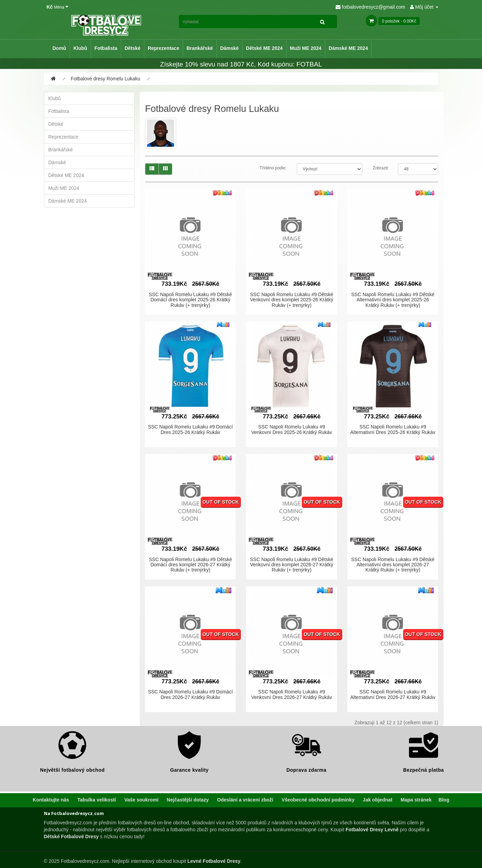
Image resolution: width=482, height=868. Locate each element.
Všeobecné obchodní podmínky (318, 800)
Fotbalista (106, 48)
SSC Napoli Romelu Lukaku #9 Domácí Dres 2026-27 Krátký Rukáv (190, 694)
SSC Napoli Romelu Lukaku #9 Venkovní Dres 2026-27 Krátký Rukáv (292, 694)
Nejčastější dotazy (188, 800)
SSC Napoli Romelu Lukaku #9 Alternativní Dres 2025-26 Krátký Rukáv (393, 429)
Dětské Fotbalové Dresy (71, 836)
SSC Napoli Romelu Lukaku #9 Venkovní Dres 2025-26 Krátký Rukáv (292, 429)
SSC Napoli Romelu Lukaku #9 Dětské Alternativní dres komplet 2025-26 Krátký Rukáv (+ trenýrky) (393, 300)
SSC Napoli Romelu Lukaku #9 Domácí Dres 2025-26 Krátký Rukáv (190, 429)
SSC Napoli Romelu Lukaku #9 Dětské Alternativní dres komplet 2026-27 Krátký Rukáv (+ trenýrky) (393, 565)
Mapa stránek (416, 800)
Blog (444, 800)
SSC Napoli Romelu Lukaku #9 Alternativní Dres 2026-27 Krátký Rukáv (393, 694)
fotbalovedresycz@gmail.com (370, 7)
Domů (60, 48)
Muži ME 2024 (306, 48)
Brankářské (200, 48)
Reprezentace (163, 48)
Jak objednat (378, 800)
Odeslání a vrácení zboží (245, 800)
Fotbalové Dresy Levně (372, 830)
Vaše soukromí (141, 800)
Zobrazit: (381, 168)
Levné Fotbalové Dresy (214, 861)
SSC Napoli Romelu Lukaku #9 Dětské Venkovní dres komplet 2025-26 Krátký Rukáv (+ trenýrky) (291, 300)
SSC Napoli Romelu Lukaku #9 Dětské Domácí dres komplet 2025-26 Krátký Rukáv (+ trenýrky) (190, 300)
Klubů (80, 48)
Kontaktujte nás (51, 800)
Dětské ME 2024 (264, 48)
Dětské (133, 48)
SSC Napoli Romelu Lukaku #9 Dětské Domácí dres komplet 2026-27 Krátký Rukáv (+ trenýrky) (190, 565)
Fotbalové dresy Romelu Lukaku (105, 79)
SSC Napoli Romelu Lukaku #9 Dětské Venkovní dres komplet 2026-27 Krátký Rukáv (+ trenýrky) (291, 565)
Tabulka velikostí (97, 800)
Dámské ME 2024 (348, 48)
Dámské (229, 48)
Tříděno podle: (273, 168)
